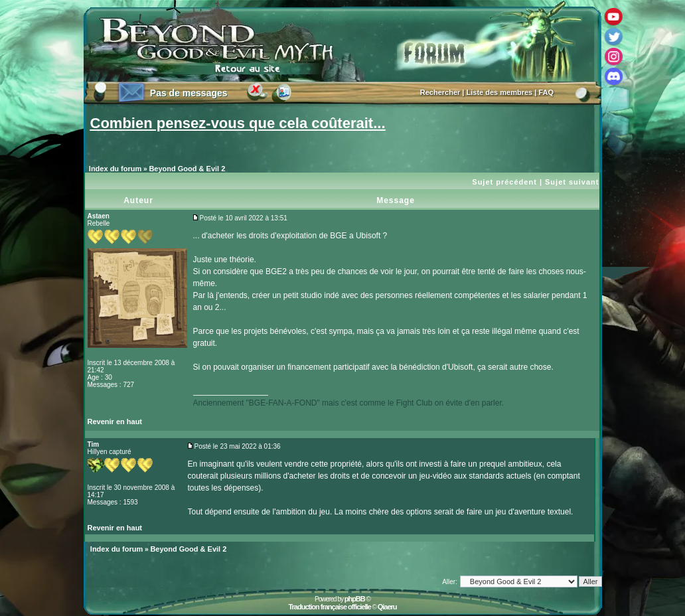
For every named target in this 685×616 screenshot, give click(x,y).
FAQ (546, 92)
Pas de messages (189, 93)
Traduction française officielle (329, 607)
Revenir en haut (115, 422)
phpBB (355, 599)
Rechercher (440, 92)
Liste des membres (500, 92)
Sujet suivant (572, 182)
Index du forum (115, 169)
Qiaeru (387, 607)
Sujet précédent (504, 182)
